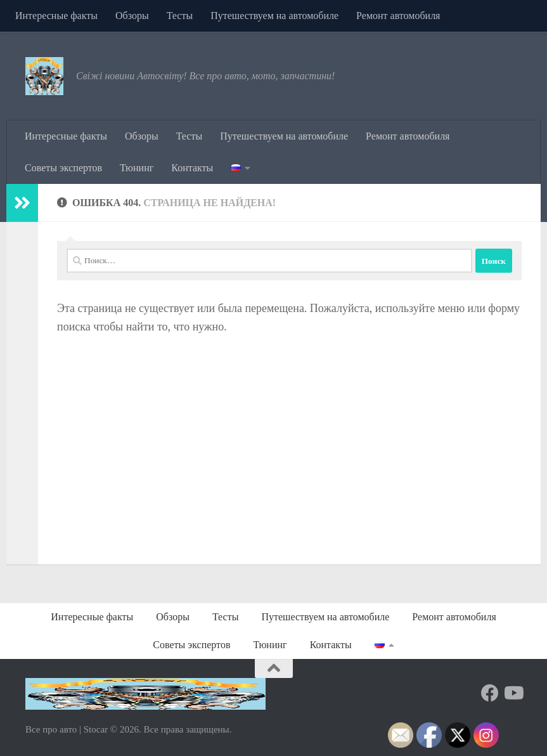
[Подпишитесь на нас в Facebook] (490, 693)
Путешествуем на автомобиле (274, 16)
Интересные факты (56, 16)
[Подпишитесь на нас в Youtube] (513, 693)
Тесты (180, 16)
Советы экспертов (63, 168)
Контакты (192, 168)
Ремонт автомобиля (398, 16)
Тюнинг (137, 168)
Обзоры (132, 16)
